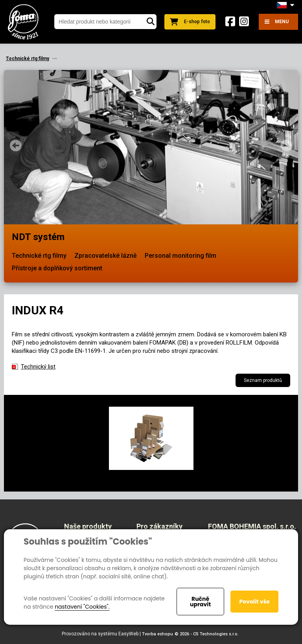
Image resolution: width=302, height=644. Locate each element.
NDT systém (38, 237)
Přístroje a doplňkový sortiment (57, 268)
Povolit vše (254, 602)
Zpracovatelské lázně (106, 256)
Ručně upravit (200, 602)
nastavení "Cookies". (82, 607)
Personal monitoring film (180, 256)
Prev (16, 145)
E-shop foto (190, 22)
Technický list (38, 367)
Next (286, 145)
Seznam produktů (263, 380)
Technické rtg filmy (39, 256)
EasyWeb (128, 634)
